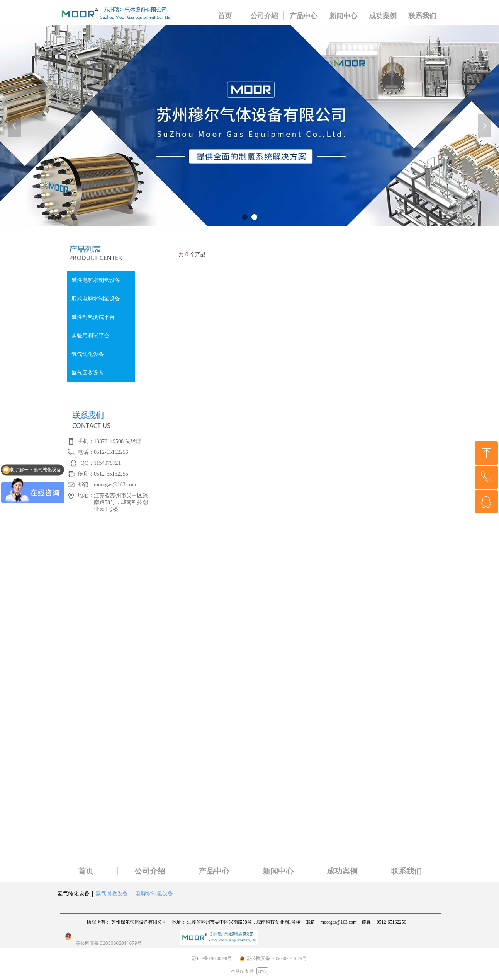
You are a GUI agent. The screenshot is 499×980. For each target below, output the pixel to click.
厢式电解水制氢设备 (96, 299)
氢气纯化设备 (88, 354)
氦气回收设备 (88, 373)
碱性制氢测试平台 (93, 317)
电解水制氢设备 (154, 893)
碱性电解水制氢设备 (96, 280)
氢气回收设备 (112, 893)
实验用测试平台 (90, 336)
